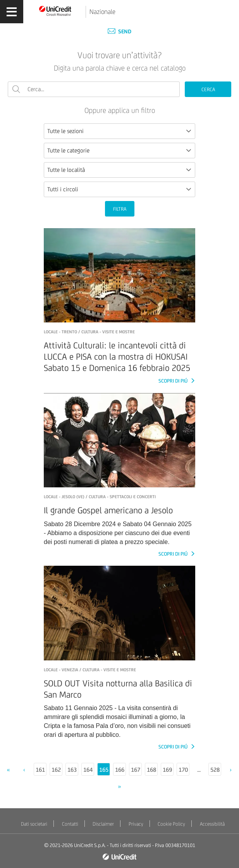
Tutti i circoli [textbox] (63, 189)
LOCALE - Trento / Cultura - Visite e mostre (89, 332)
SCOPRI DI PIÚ (174, 381)
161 (40, 770)
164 (88, 770)
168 (151, 770)
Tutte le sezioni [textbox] (65, 131)
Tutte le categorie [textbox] (68, 150)
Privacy (136, 824)
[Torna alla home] (55, 10)
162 (56, 770)
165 (104, 770)
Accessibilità (212, 824)
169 (167, 770)
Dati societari (34, 824)
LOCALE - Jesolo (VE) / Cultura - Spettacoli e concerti (100, 497)
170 (183, 770)
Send (119, 31)
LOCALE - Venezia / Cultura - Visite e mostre (90, 670)
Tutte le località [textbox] (66, 170)
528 (215, 770)
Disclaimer (103, 824)
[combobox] (119, 131)
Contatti (70, 824)
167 (136, 770)
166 (120, 770)
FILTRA (120, 209)
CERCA (208, 89)
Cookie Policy (171, 824)
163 (72, 770)
